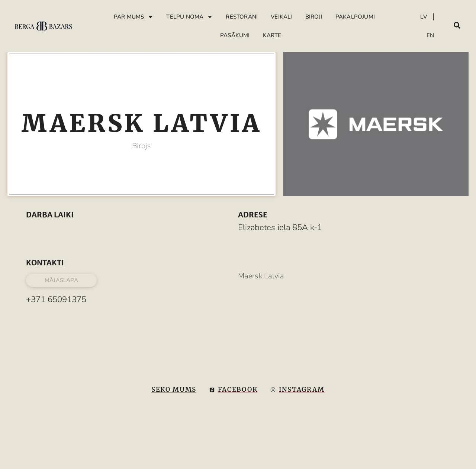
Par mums (134, 17)
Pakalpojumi (355, 17)
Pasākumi (235, 35)
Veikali (281, 17)
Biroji (314, 17)
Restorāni (242, 17)
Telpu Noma (189, 17)
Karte (272, 35)
